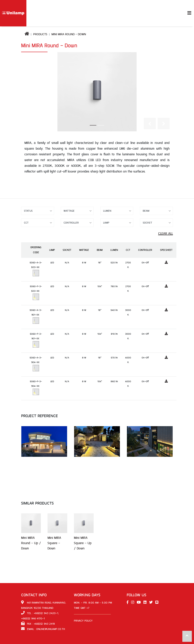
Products (40, 34)
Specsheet (166, 250)
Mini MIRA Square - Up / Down (83, 543)
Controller (145, 250)
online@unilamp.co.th (51, 629)
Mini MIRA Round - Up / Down (31, 543)
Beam (100, 250)
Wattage (84, 250)
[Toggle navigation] (189, 13)
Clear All (166, 234)
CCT (128, 250)
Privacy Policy (83, 621)
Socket (67, 250)
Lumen (114, 250)
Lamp (52, 250)
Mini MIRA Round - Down (69, 34)
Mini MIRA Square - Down (54, 543)
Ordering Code (36, 250)
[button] (150, 123)
